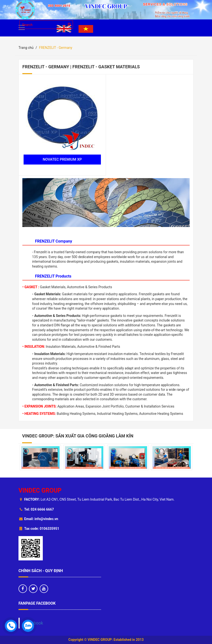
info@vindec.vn (46, 519)
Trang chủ (26, 48)
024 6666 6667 (42, 509)
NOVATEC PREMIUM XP (62, 159)
